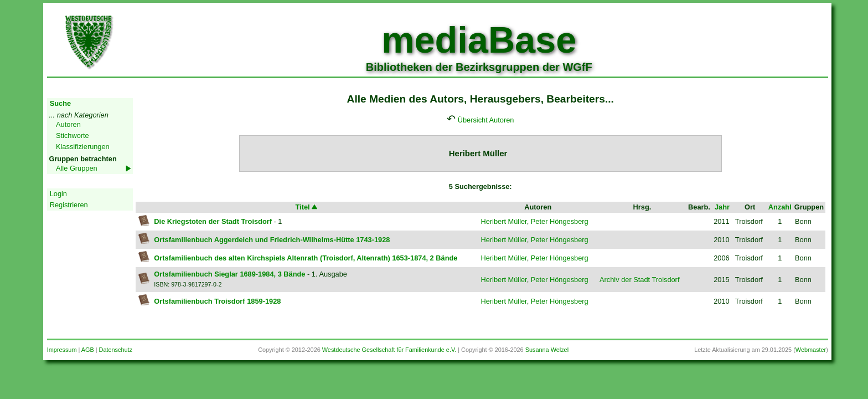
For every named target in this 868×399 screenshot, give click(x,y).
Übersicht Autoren (486, 120)
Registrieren (69, 205)
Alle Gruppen (77, 168)
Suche (60, 103)
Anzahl (780, 207)
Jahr (722, 207)
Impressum (62, 350)
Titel (307, 207)
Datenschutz (116, 350)
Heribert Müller (503, 221)
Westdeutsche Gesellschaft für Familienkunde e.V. (389, 350)
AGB (88, 350)
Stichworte (73, 135)
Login (58, 194)
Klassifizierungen (83, 147)
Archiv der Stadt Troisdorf (639, 280)
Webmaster (811, 350)
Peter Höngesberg (560, 221)
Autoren (68, 124)
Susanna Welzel (547, 350)
